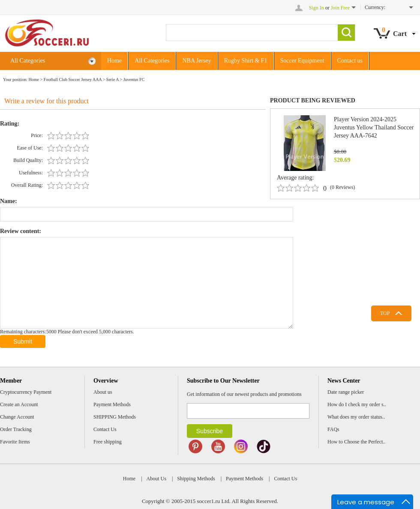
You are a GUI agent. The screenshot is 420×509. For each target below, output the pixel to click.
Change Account (17, 417)
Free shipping (108, 442)
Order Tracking (16, 429)
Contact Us (105, 429)
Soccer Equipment (302, 61)
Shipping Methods (196, 479)
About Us (156, 479)
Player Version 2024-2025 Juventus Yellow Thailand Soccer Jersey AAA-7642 (374, 127)
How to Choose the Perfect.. (356, 442)
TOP (385, 313)
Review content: (21, 231)
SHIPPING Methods (115, 417)
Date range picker (346, 392)
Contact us (350, 61)
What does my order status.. (356, 417)
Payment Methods (112, 404)
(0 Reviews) (342, 187)
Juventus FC (134, 79)
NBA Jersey (196, 61)
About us (103, 392)
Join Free (340, 8)
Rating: (10, 124)
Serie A (112, 79)
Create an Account (19, 404)
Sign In (316, 8)
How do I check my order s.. (357, 404)
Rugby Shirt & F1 (246, 61)
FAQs (333, 429)
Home (114, 61)
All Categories (53, 61)
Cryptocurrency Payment (26, 392)
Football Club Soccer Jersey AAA (73, 79)
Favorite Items (15, 442)
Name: (9, 201)
